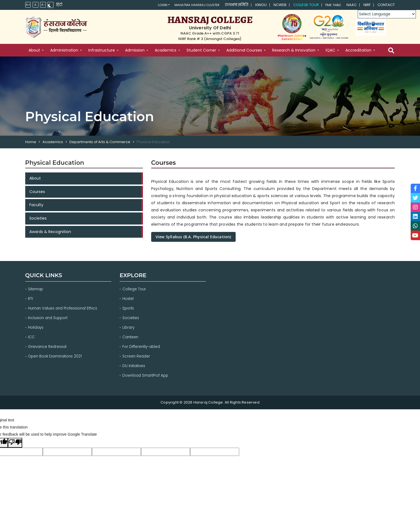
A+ (28, 5)
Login (149, 5)
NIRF (367, 5)
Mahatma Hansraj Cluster (188, 5)
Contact (386, 5)
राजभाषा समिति (232, 5)
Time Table (330, 5)
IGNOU (256, 5)
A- (44, 5)
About (35, 179)
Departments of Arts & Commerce (100, 142)
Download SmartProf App (147, 373)
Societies (38, 221)
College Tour (302, 5)
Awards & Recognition (50, 235)
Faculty (36, 207)
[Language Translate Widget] (386, 14)
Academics (53, 142)
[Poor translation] (15, 440)
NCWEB (276, 5)
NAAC (352, 5)
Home (31, 142)
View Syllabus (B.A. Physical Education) (193, 237)
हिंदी (61, 5)
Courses (37, 193)
